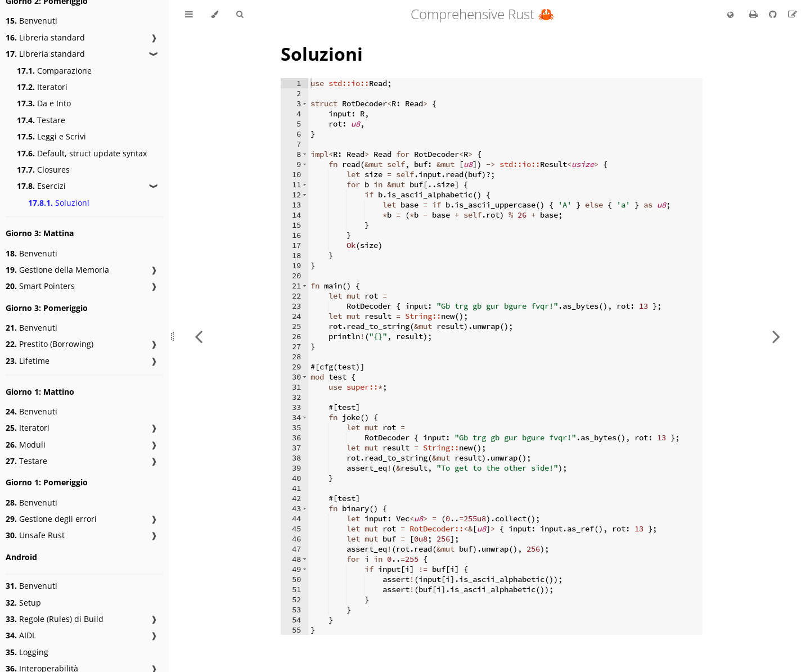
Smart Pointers (40, 286)
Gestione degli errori (51, 519)
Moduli (26, 445)
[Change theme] (215, 15)
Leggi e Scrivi (51, 136)
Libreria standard (45, 37)
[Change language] (730, 15)
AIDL (21, 635)
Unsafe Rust (35, 535)
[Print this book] (755, 14)
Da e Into (44, 103)
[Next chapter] (776, 336)
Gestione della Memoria (57, 270)
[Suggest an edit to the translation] (793, 14)
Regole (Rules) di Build (55, 619)
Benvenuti (31, 21)
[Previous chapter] (199, 336)
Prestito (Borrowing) (49, 344)
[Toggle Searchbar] (240, 15)
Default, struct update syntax (82, 153)
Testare (41, 120)
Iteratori (42, 87)
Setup (23, 603)
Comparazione (54, 71)
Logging (27, 652)
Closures (43, 170)
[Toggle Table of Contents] (189, 15)
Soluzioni (59, 203)
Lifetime (28, 361)
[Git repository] (774, 14)
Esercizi (41, 186)
